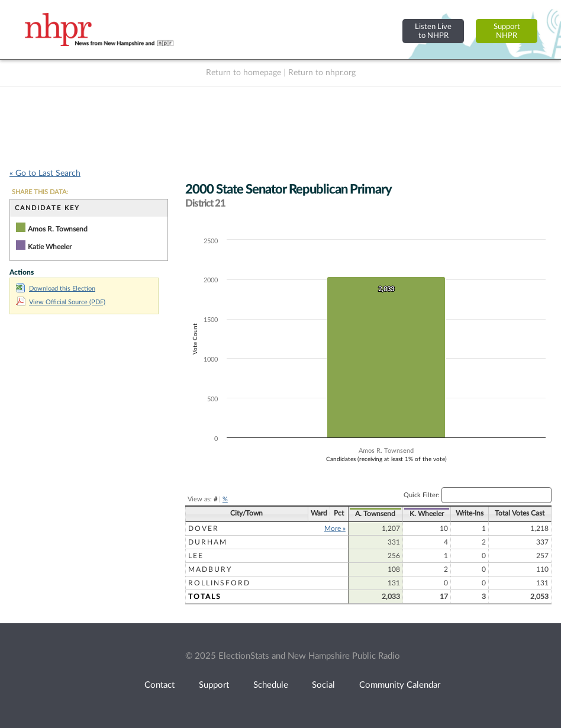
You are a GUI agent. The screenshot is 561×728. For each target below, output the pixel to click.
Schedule (271, 685)
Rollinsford (219, 583)
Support (214, 685)
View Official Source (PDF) (61, 302)
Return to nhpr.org (322, 73)
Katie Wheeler (50, 247)
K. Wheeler (427, 514)
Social (323, 685)
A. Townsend (375, 514)
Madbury (210, 569)
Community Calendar (400, 685)
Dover (204, 529)
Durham (208, 542)
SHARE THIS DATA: (40, 192)
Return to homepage (244, 73)
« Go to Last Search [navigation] (45, 173)
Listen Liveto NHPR (433, 31)
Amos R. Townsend (58, 229)
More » (335, 529)
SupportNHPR (507, 31)
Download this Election (56, 289)
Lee (196, 556)
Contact (159, 685)
